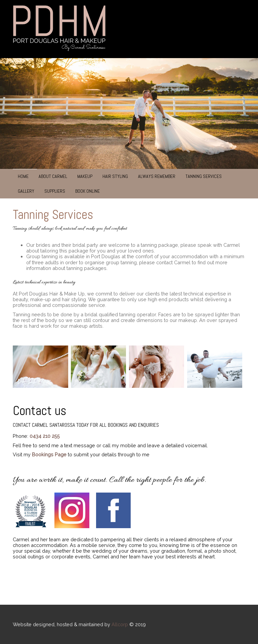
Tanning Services (204, 176)
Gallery (26, 191)
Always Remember (157, 176)
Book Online (88, 191)
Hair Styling (115, 176)
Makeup (85, 176)
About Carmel (53, 176)
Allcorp (120, 624)
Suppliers (55, 191)
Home (23, 176)
